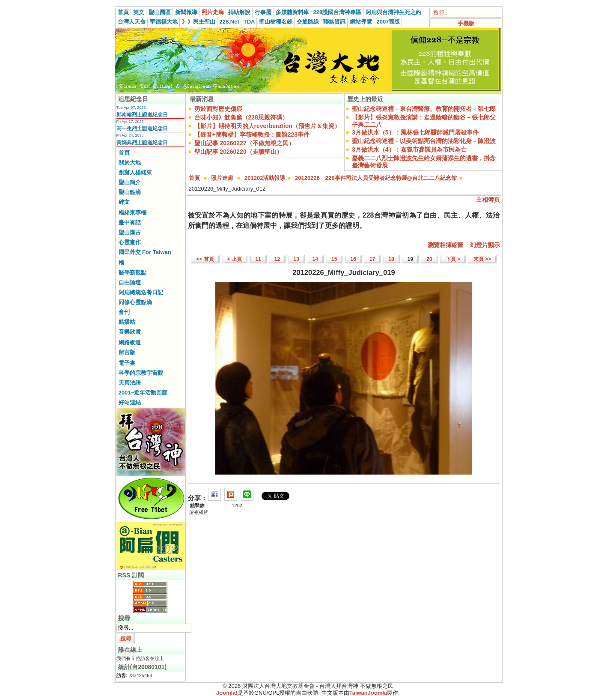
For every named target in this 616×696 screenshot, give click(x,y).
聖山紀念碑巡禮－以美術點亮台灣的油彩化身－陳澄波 (424, 141)
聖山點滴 (130, 192)
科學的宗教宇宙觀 (141, 373)
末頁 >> (482, 259)
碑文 (124, 202)
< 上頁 (235, 259)
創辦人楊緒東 (135, 172)
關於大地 (130, 163)
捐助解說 (239, 12)
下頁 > (453, 259)
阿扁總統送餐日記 (141, 292)
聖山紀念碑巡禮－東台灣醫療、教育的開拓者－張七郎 (424, 109)
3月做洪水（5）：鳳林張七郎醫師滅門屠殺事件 (415, 132)
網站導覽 (361, 22)
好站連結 (130, 402)
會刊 (124, 312)
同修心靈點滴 (135, 302)
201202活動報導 (265, 178)
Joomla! (227, 693)
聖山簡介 (130, 182)
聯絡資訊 (334, 22)
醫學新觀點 (132, 273)
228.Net (229, 22)
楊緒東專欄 (132, 213)
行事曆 (263, 12)
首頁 (123, 12)
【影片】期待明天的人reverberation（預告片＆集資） (267, 126)
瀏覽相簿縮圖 (446, 245)
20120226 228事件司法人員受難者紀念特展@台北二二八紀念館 (376, 178)
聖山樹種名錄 (276, 22)
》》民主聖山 (199, 22)
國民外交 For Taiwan (145, 252)
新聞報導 (186, 12)
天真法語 (130, 383)
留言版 (127, 352)
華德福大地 (164, 22)
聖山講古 (130, 232)
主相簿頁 (488, 200)
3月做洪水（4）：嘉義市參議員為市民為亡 (409, 149)
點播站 (127, 322)
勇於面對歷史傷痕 (218, 109)
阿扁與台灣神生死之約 (393, 12)
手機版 (466, 23)
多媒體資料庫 (292, 12)
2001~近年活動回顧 (143, 393)
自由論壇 (130, 282)
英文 (139, 12)
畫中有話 (130, 223)
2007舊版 (388, 22)
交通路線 (308, 22)
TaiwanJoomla (368, 693)
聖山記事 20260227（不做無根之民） (244, 143)
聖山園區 (160, 12)
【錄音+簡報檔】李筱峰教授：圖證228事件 (252, 134)
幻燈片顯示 (485, 245)
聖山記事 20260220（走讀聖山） (238, 152)
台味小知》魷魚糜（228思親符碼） (241, 117)
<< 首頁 (205, 259)
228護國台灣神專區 (338, 12)
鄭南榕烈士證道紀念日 (142, 115)
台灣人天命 (132, 22)
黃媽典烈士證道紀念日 (142, 143)
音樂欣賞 (130, 332)
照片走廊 (213, 12)
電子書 (127, 363)
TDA (249, 22)
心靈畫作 (130, 242)
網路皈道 (130, 342)
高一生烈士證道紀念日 (142, 128)
